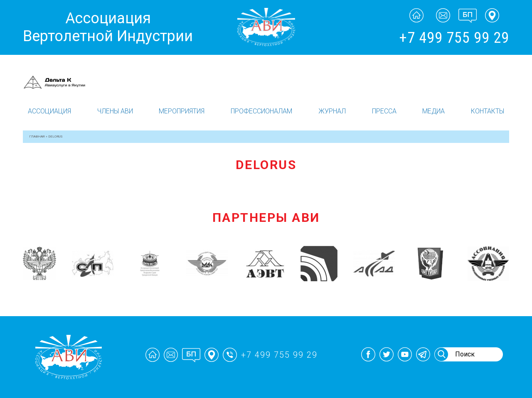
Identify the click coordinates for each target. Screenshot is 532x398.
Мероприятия (182, 111)
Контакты (488, 111)
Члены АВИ (115, 111)
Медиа (433, 111)
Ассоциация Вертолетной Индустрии (108, 27)
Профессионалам (261, 111)
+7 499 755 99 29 (454, 38)
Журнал (332, 111)
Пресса (384, 111)
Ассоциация (49, 111)
